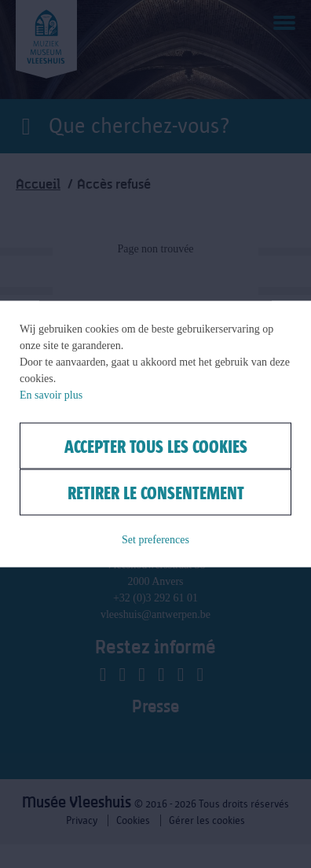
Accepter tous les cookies (156, 446)
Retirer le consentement (156, 493)
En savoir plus (51, 395)
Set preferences (155, 540)
